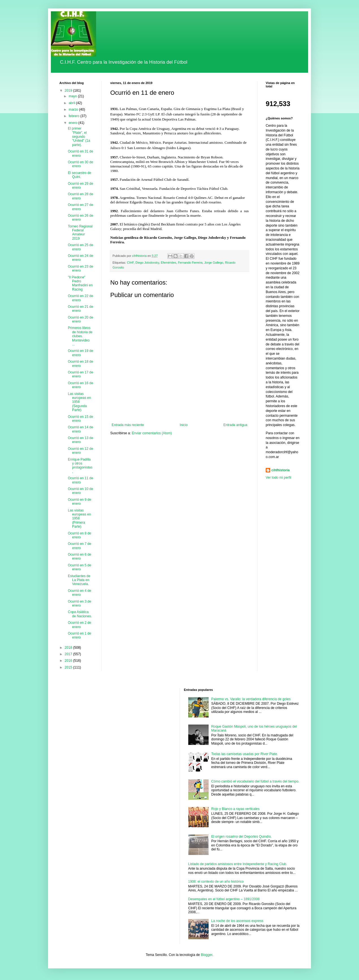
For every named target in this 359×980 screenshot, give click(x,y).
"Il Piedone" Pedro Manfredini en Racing (80, 283)
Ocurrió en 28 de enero (80, 196)
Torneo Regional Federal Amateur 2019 (80, 232)
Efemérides (169, 263)
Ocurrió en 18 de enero (80, 364)
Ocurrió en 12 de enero (80, 451)
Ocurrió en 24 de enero (80, 258)
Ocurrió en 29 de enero (80, 186)
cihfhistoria (281, 470)
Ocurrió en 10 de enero (80, 491)
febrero (74, 116)
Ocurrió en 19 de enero (80, 353)
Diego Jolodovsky (147, 263)
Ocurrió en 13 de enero (80, 440)
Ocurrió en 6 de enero (80, 556)
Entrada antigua (235, 425)
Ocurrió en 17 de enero (80, 374)
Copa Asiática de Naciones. (80, 614)
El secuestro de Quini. (80, 175)
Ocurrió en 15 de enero (80, 419)
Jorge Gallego (214, 263)
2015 (69, 667)
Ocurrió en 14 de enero (80, 429)
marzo (74, 109)
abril (72, 103)
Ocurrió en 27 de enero (80, 207)
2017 (69, 654)
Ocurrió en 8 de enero (80, 535)
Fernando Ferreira (190, 263)
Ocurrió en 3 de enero (80, 603)
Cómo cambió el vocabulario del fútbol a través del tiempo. (255, 781)
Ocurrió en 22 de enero (80, 298)
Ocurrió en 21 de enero (80, 309)
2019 (69, 91)
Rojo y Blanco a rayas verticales (235, 809)
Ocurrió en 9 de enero (80, 502)
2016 (69, 661)
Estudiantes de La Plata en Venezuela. (79, 580)
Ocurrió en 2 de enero (80, 625)
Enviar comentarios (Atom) (152, 433)
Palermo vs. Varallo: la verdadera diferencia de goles (251, 699)
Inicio (184, 425)
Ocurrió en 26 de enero (80, 218)
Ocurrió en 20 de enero (80, 319)
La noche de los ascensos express (237, 921)
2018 (69, 648)
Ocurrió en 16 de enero (80, 385)
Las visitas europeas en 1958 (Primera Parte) (79, 519)
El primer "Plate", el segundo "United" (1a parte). (79, 137)
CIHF (130, 263)
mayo (73, 96)
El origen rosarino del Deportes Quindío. (241, 837)
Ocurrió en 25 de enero (80, 247)
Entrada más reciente (128, 425)
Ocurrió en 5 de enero (80, 567)
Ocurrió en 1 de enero (80, 635)
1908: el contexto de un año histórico (216, 882)
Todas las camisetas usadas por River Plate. (245, 754)
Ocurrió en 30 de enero (80, 164)
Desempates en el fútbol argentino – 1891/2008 (224, 899)
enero (73, 123)
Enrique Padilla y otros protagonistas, (80, 466)
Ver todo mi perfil (278, 478)
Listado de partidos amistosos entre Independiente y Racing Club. (238, 864)
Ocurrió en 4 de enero (80, 593)
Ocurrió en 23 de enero (80, 268)
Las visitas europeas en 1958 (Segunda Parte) (79, 402)
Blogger (206, 955)
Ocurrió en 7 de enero (80, 546)
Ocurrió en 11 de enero (80, 480)
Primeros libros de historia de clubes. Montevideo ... (80, 336)
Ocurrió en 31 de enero (80, 153)
